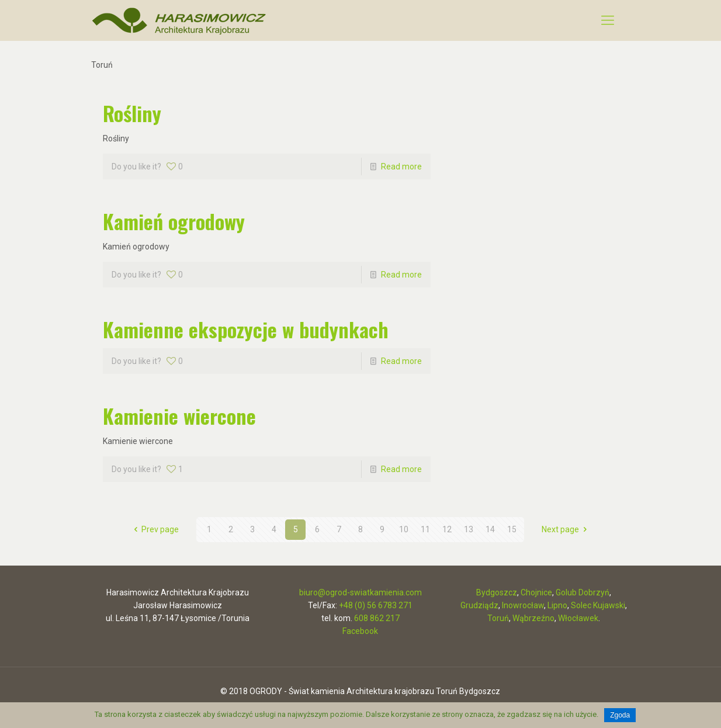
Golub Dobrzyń (583, 592)
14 (490, 529)
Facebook (360, 631)
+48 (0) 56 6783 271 (376, 605)
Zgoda (620, 715)
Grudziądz (479, 605)
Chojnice (536, 592)
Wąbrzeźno (533, 618)
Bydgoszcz (497, 592)
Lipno (557, 605)
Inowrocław (523, 605)
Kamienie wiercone (179, 416)
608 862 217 (377, 618)
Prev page (155, 529)
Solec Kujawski (598, 605)
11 (425, 529)
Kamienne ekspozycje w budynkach (246, 329)
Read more (401, 167)
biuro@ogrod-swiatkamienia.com (360, 592)
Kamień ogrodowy (174, 221)
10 (404, 529)
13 (469, 529)
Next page (566, 529)
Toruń (498, 618)
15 (512, 529)
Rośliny (132, 113)
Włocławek (578, 618)
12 (447, 529)
